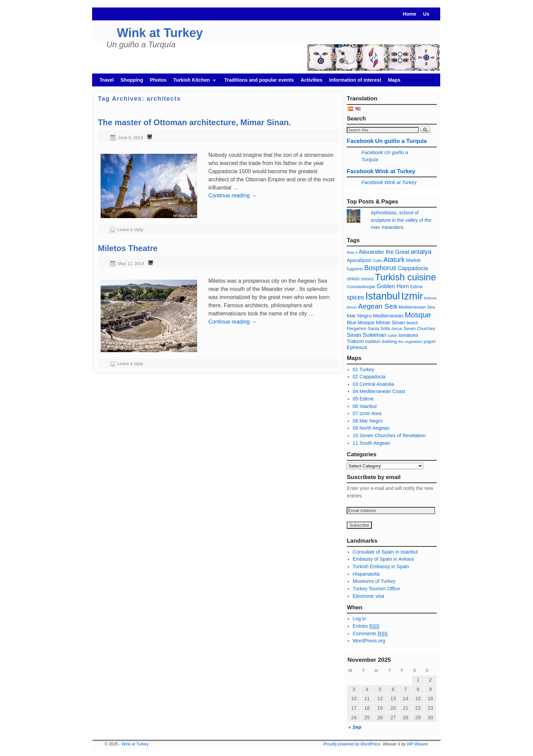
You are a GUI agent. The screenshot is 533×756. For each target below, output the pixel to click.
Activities (312, 80)
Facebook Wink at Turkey (381, 171)
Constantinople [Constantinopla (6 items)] (361, 287)
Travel (107, 80)
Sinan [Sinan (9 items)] (354, 335)
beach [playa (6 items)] (412, 323)
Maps (394, 80)
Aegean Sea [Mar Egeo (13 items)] (377, 306)
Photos (158, 80)
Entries (366, 626)
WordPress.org (369, 641)
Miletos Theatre (128, 248)
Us (426, 14)
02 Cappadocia (369, 377)
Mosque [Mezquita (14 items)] (418, 315)
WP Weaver (418, 744)
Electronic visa (369, 596)
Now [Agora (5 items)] (350, 252)
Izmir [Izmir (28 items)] (412, 296)
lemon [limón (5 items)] (352, 307)
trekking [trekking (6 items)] (390, 342)
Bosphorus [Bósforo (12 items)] (380, 268)
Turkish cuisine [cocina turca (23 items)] (406, 277)
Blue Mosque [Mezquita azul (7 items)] (360, 323)
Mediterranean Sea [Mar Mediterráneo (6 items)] (417, 307)
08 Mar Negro (368, 421)
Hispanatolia (366, 574)
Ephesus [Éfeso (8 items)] (357, 347)
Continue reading (233, 195)
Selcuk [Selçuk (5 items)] (397, 329)
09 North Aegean (371, 428)
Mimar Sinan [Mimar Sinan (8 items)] (391, 322)
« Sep (355, 727)
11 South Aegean (372, 443)
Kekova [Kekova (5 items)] (430, 298)
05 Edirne (363, 399)
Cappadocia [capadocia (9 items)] (413, 268)
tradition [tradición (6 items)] (373, 342)
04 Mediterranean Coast (379, 391)
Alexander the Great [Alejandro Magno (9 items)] (384, 252)
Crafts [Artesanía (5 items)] (377, 261)
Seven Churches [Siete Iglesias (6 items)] (419, 329)
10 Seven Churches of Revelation (389, 435)
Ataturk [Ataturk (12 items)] (394, 260)
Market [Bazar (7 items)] (414, 260)
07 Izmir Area (367, 413)
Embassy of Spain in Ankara (383, 559)
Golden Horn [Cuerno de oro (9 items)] (393, 286)
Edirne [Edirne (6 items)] (416, 287)
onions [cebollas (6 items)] (367, 279)
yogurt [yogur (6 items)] (429, 342)
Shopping (132, 80)
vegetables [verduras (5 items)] (413, 342)
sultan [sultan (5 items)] (393, 335)
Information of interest (355, 80)
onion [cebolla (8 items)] (353, 278)
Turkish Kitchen (193, 82)
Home (410, 14)
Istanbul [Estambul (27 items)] (383, 296)
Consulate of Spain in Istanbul (385, 552)
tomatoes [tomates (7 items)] (408, 335)
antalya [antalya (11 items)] (421, 252)
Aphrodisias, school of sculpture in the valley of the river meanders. (401, 220)
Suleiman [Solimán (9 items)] (375, 335)
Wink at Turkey (160, 33)
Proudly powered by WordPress (352, 744)
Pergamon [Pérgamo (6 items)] (357, 329)
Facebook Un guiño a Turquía (387, 141)
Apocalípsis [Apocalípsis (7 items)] (359, 260)
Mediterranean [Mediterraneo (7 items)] (388, 316)
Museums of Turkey (374, 581)
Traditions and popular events (259, 80)
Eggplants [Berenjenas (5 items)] (355, 269)
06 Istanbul (365, 406)
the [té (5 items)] (401, 342)
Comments (370, 634)
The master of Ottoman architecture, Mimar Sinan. (194, 122)
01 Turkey (364, 369)
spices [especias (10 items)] (355, 297)
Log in (359, 619)
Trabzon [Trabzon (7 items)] (356, 341)
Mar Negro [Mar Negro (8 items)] (359, 316)
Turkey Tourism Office (376, 589)
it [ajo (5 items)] (356, 252)
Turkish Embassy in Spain (381, 566)
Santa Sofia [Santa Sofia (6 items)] (379, 329)
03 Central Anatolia (374, 384)
